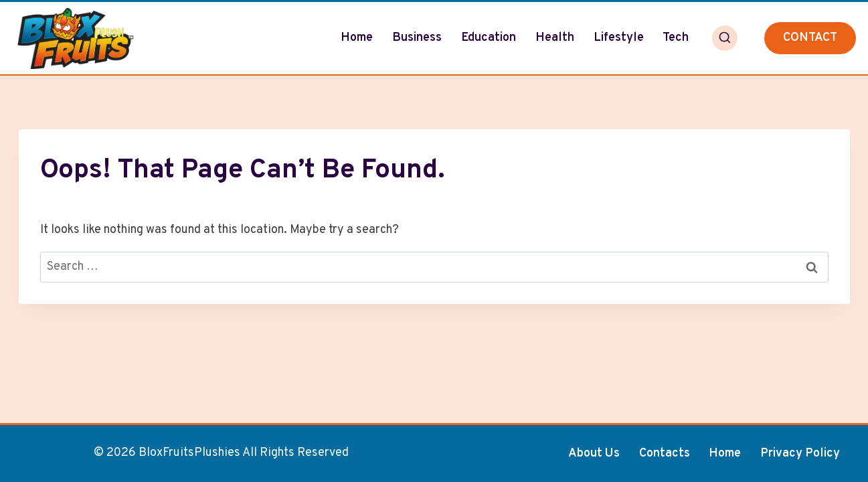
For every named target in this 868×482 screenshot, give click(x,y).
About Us (594, 454)
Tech (676, 38)
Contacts (665, 454)
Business (417, 38)
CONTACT (810, 38)
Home (357, 38)
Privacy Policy (800, 454)
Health (555, 38)
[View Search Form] (725, 38)
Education (489, 38)
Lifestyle (619, 38)
